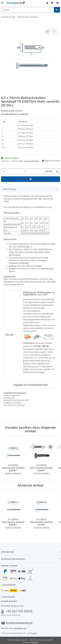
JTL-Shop (35, 642)
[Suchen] (57, 10)
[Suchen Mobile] (28, 10)
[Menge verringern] (4, 171)
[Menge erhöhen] (57, 171)
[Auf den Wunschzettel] (54, 32)
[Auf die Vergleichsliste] (48, 32)
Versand (34, 633)
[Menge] (25, 171)
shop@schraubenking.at (19, 623)
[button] (47, 3)
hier (43, 372)
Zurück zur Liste (9, 17)
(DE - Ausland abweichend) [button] (30, 161)
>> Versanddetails (8, 597)
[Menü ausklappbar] (2, 2)
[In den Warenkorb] (3, 25)
